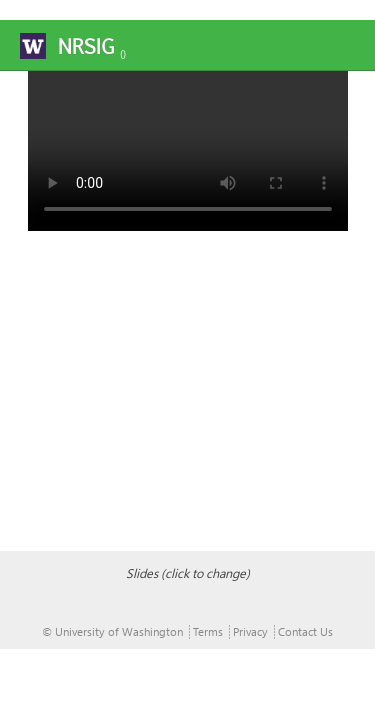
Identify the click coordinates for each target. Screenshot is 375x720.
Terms (208, 631)
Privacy (250, 631)
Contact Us (305, 631)
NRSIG (86, 46)
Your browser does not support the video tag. (188, 151)
